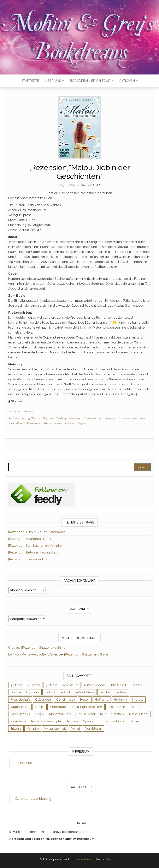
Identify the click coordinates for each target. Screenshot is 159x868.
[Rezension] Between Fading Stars (33, 552)
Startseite (30, 81)
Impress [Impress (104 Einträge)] (138, 700)
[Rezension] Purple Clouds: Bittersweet (37, 532)
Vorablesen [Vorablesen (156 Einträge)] (94, 729)
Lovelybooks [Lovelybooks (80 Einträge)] (20, 714)
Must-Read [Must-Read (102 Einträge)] (87, 714)
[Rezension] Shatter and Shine (43, 648)
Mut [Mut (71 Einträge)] (103, 714)
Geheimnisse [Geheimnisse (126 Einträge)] (66, 700)
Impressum (24, 763)
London (124, 418)
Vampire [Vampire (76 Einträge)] (33, 729)
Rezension (34, 423)
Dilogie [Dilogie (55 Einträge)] (16, 692)
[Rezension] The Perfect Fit (28, 559)
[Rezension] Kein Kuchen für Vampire (35, 546)
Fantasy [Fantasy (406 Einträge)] (120, 692)
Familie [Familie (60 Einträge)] (105, 692)
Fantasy (61, 418)
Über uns (55, 81)
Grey (97, 185)
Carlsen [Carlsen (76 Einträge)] (137, 685)
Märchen (138, 418)
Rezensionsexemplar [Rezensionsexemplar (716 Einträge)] (47, 721)
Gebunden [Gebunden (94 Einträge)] (43, 700)
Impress (75, 418)
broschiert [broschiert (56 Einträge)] (119, 685)
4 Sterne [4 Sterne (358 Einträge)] (34, 685)
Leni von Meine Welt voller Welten (33, 654)
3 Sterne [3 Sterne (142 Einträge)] (17, 685)
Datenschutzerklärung (33, 798)
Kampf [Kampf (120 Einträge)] (40, 707)
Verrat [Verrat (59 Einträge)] (76, 729)
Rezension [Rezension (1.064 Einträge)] (18, 721)
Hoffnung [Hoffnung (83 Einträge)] (102, 700)
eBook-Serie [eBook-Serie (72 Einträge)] (85, 692)
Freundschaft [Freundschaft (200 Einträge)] (20, 700)
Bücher (28, 411)
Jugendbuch (92, 418)
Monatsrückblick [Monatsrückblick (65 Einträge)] (61, 714)
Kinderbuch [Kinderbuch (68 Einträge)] (58, 707)
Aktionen (129, 81)
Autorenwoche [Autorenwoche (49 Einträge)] (95, 685)
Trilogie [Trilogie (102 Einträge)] (16, 729)
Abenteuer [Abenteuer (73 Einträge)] (71, 685)
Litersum (110, 418)
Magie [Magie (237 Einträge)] (39, 714)
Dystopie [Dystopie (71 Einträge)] (33, 692)
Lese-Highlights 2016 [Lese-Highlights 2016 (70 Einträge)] (87, 707)
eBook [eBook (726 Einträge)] (66, 692)
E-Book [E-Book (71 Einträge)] (50, 692)
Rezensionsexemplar (59, 423)
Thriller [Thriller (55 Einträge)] (134, 721)
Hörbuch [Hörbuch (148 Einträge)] (120, 700)
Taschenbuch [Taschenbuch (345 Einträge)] (114, 721)
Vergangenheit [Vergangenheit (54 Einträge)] (55, 729)
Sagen (81, 423)
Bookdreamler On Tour (92, 81)
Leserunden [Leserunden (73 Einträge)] (116, 707)
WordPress (84, 859)
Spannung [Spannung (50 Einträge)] (91, 721)
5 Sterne (34, 418)
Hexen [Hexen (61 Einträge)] (85, 700)
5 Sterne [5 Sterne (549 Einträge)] (52, 685)
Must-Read (16, 423)
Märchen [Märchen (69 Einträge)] (117, 714)
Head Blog (114, 859)
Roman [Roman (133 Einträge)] (73, 721)
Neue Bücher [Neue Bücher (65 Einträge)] (139, 714)
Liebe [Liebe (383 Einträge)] (134, 707)
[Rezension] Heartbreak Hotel (30, 539)
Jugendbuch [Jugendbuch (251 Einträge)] (20, 707)
